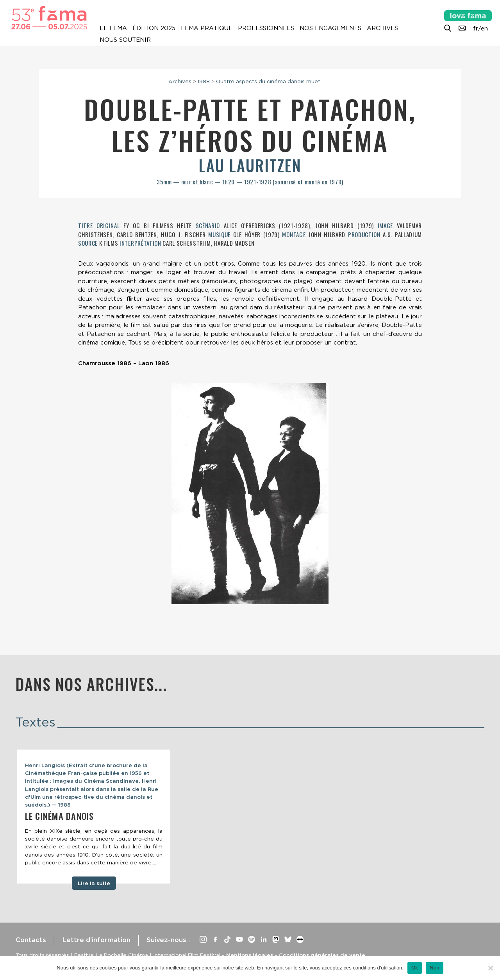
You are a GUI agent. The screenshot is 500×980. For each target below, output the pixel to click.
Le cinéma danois (59, 816)
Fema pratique (207, 28)
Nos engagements (330, 28)
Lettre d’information (96, 940)
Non (435, 968)
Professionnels (266, 28)
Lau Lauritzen (250, 165)
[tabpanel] (94, 817)
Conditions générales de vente (322, 955)
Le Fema (113, 28)
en (484, 29)
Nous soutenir (125, 40)
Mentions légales (250, 955)
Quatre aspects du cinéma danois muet (268, 81)
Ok (415, 968)
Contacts (31, 940)
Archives (382, 28)
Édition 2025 (154, 28)
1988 (204, 81)
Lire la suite (94, 883)
